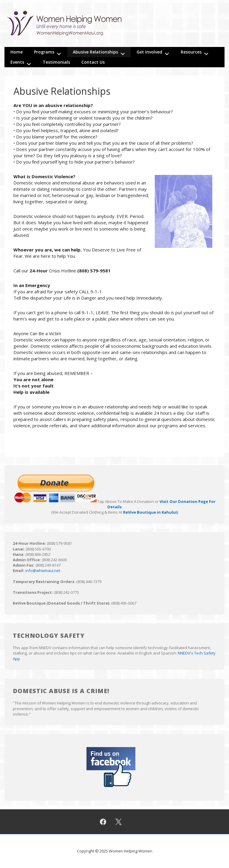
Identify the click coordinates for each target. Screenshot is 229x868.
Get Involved (154, 52)
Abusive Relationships (100, 52)
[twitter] (119, 822)
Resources (196, 52)
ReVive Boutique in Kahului (150, 512)
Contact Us (93, 62)
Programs (49, 52)
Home (17, 52)
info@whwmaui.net (43, 570)
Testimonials (56, 62)
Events (22, 62)
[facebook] (103, 822)
